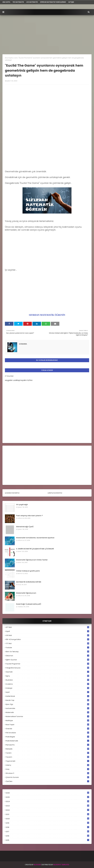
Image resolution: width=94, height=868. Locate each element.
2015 (47, 840)
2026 (47, 793)
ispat (47, 692)
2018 (47, 827)
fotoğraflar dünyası (47, 668)
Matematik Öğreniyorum (26, 593)
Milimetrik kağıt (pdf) (25, 527)
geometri (47, 672)
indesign (47, 688)
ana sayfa (6, 2)
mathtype (47, 721)
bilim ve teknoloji (47, 652)
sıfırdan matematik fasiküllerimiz (53, 2)
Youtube (47, 648)
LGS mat (47, 635)
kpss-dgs (47, 704)
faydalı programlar (47, 664)
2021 (47, 814)
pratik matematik (47, 741)
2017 (47, 832)
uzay (47, 769)
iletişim (71, 2)
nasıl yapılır (47, 725)
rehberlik (47, 749)
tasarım (47, 757)
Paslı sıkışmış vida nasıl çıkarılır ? (29, 516)
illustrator (47, 680)
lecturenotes (47, 708)
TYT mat (47, 643)
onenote (47, 729)
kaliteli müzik (47, 696)
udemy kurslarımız (55, 493)
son (16, 58)
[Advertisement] (47, 33)
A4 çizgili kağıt (22, 505)
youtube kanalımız (12, 493)
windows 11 (47, 773)
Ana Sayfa (9, 58)
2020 (47, 819)
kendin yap (47, 700)
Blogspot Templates (61, 865)
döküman (47, 656)
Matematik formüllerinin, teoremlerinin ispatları (35, 538)
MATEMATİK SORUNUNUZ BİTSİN (29, 582)
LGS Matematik (32, 2)
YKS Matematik (18, 2)
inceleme (47, 684)
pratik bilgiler (47, 737)
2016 (47, 836)
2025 (47, 797)
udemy (47, 765)
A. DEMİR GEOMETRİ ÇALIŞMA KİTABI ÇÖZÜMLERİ (35, 549)
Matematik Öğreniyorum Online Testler (32, 560)
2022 (47, 810)
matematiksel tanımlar (47, 716)
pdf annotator (47, 733)
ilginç (47, 676)
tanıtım (47, 753)
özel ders (47, 781)
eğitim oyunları (47, 660)
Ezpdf (47, 631)
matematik (47, 712)
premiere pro (47, 745)
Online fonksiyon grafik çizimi (28, 571)
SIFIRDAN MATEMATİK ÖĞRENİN (47, 315)
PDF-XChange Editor (47, 639)
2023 (47, 806)
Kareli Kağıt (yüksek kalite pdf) (29, 604)
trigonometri (47, 761)
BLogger (37, 865)
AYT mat (47, 627)
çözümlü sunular (47, 777)
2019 (47, 823)
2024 (47, 801)
